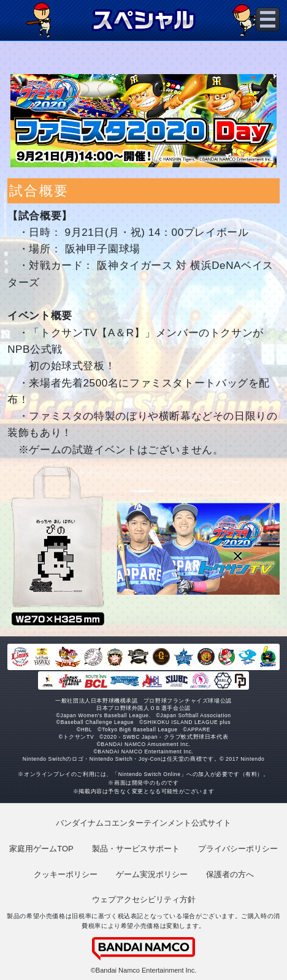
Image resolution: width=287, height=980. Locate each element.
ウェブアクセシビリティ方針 (144, 899)
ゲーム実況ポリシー (152, 874)
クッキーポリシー (66, 874)
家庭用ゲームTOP (41, 849)
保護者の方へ (230, 874)
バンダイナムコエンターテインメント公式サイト (143, 823)
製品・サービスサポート (136, 849)
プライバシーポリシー (238, 849)
